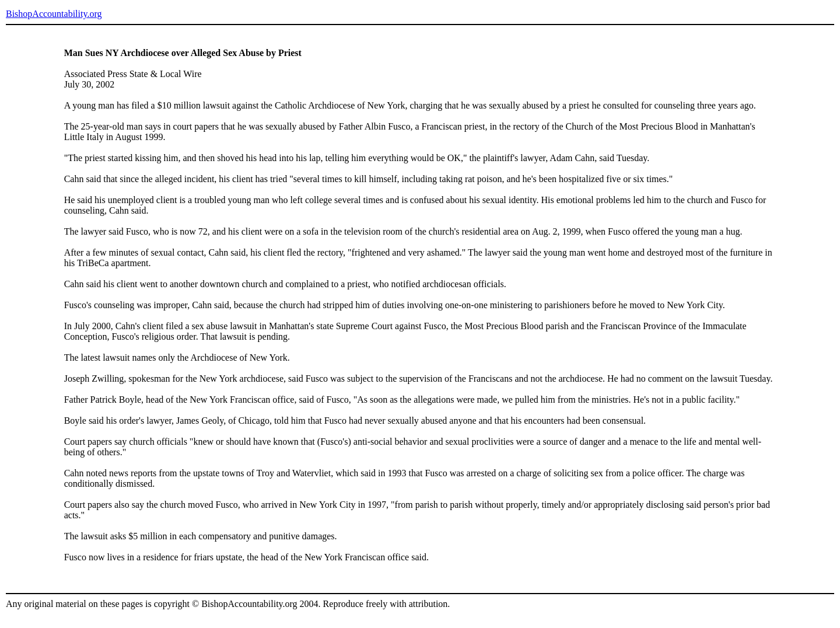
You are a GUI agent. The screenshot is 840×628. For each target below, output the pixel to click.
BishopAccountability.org (54, 14)
